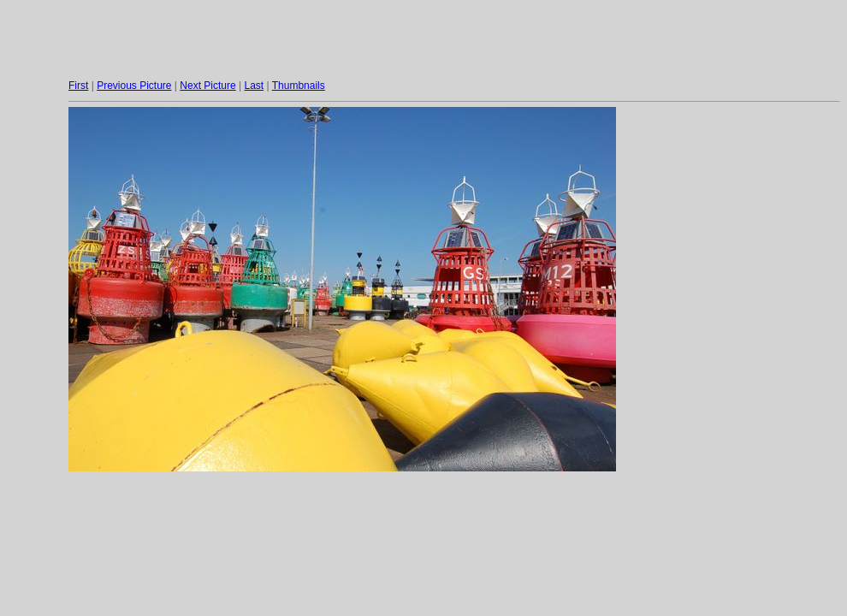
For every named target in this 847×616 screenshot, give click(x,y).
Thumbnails (299, 86)
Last (254, 86)
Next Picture (207, 86)
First (78, 86)
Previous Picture (134, 86)
